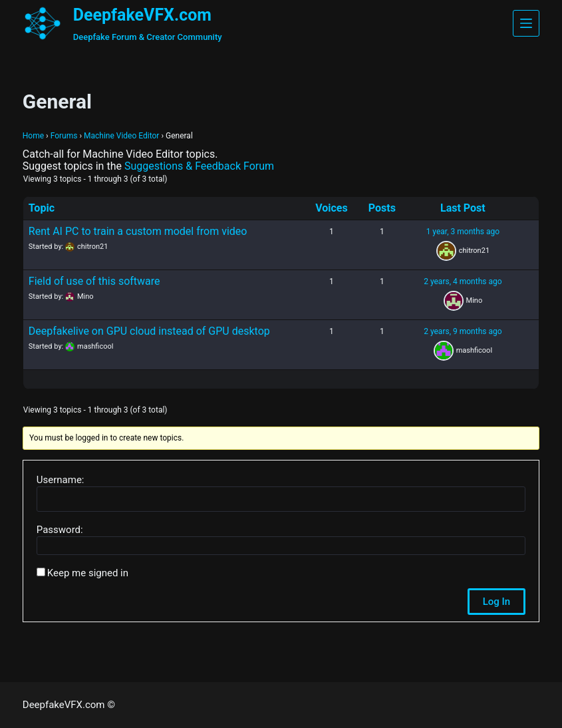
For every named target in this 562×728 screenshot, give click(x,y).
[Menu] (526, 23)
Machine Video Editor (121, 136)
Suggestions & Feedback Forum (199, 166)
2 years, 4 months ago (463, 281)
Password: (60, 530)
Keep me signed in (88, 573)
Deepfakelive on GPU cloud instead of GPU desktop (149, 331)
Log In (496, 602)
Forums (64, 136)
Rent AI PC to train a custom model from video (138, 231)
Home (33, 136)
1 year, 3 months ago (463, 232)
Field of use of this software (94, 281)
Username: (61, 480)
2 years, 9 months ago (463, 331)
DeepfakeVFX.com (142, 15)
